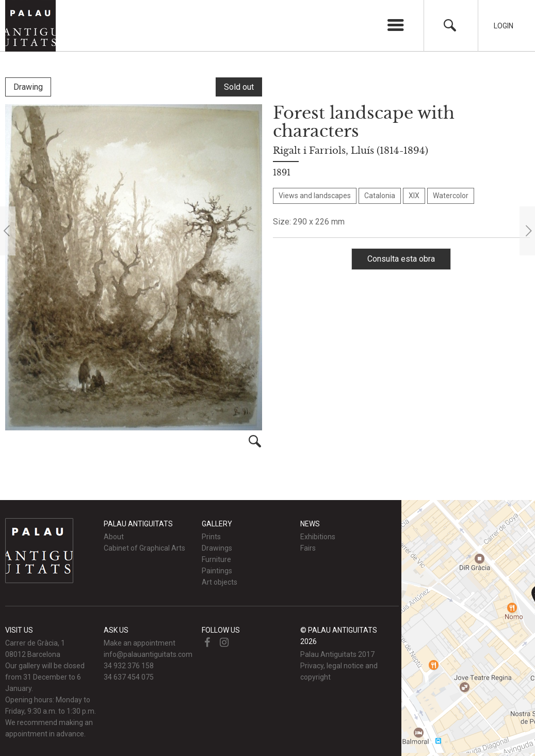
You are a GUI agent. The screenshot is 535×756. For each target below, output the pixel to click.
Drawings (217, 548)
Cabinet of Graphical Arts (144, 548)
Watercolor (451, 196)
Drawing (28, 87)
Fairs (308, 548)
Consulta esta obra (401, 259)
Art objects (220, 582)
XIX (414, 196)
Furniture (216, 559)
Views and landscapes (315, 196)
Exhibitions (318, 537)
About (114, 537)
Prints (211, 537)
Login (504, 26)
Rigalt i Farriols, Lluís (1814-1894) (351, 151)
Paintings (217, 571)
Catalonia (380, 196)
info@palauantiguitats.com (148, 654)
